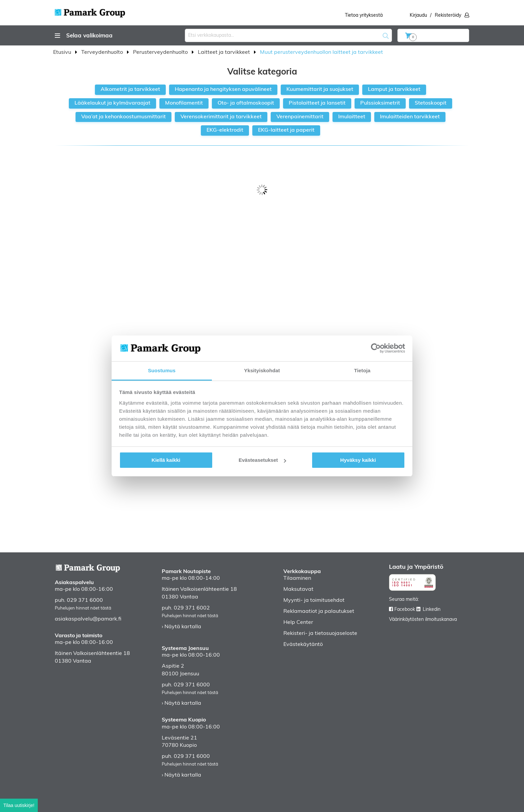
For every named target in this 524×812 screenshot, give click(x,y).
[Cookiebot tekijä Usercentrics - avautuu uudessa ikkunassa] (376, 348)
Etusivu (63, 52)
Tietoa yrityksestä (364, 16)
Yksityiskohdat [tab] (262, 370)
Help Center (298, 623)
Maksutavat (298, 589)
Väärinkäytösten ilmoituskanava (423, 620)
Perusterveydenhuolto (161, 52)
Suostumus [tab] (162, 370)
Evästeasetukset (262, 460)
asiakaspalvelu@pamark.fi (88, 619)
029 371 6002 (192, 608)
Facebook (405, 610)
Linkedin (432, 610)
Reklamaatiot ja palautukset (319, 612)
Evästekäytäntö (303, 645)
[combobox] (288, 35)
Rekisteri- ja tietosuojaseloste (320, 634)
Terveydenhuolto (103, 52)
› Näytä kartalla (181, 627)
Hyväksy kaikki (358, 460)
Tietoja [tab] (362, 370)
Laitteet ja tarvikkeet (225, 52)
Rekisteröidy (448, 16)
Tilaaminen (297, 578)
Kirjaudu (418, 16)
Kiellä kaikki (166, 460)
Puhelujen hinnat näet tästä (83, 608)
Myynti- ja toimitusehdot (314, 600)
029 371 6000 (85, 600)
